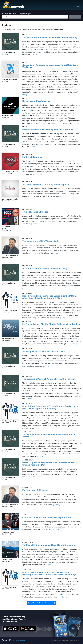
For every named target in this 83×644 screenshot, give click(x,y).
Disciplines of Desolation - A (36, 101)
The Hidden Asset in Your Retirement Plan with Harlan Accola (49, 436)
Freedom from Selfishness (35, 490)
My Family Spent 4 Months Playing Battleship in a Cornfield (51, 324)
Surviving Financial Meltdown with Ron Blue (44, 352)
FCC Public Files (19, 641)
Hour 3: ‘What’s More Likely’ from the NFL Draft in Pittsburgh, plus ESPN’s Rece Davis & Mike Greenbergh (49, 574)
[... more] (34, 55)
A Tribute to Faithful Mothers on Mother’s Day (45, 269)
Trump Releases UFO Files (35, 212)
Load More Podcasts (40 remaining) (42, 603)
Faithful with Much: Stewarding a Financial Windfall (48, 130)
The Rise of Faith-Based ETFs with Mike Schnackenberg (50, 38)
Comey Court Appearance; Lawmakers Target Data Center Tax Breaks (51, 66)
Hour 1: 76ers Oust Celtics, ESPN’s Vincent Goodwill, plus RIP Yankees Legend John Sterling (50, 407)
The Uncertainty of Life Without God (40, 241)
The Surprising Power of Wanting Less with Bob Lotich (49, 379)
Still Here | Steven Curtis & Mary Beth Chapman (46, 184)
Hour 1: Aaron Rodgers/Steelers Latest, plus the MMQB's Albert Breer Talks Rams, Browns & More (50, 297)
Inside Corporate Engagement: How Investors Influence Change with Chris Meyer (49, 464)
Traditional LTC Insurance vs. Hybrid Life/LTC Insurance (49, 545)
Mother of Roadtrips (32, 157)
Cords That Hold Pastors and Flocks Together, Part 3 (48, 518)
